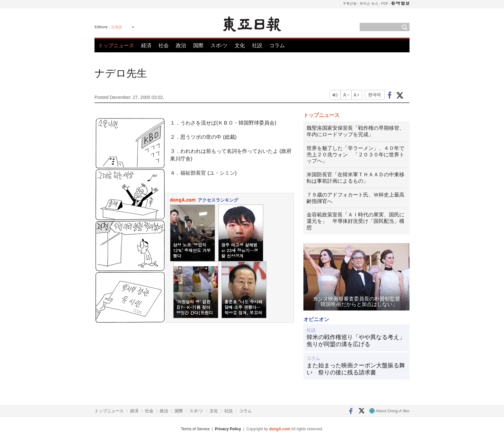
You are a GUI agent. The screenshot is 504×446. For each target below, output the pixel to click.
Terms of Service (195, 429)
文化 (240, 45)
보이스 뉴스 (369, 3)
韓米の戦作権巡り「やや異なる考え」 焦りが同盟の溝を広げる (356, 341)
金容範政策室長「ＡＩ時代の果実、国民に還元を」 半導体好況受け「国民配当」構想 (355, 221)
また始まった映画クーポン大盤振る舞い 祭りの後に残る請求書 (356, 369)
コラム (277, 45)
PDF (385, 3)
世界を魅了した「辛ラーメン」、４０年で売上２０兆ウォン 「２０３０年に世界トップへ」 (355, 155)
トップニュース (116, 45)
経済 (146, 45)
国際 (198, 45)
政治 (181, 45)
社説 (257, 45)
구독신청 (350, 3)
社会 (164, 45)
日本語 (117, 27)
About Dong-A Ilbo (389, 411)
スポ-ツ (219, 45)
